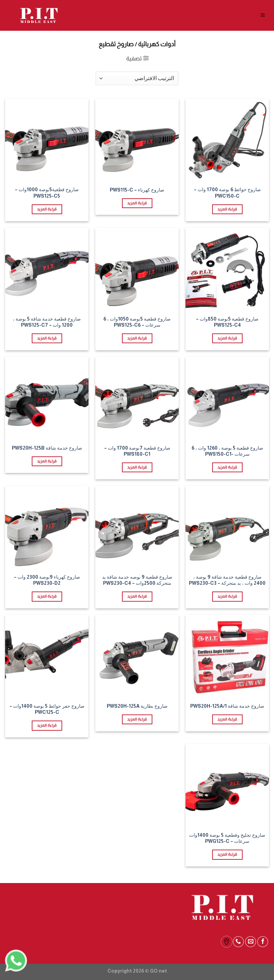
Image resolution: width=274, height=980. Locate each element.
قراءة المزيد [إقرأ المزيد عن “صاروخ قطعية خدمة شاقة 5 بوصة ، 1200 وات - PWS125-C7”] (47, 338)
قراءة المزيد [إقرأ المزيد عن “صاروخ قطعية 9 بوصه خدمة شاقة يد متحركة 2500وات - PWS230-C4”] (137, 596)
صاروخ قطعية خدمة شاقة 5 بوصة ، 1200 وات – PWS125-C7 (47, 322)
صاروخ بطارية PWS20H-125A (137, 706)
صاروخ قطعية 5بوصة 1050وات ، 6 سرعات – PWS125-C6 (137, 322)
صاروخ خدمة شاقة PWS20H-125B (47, 448)
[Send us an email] (251, 942)
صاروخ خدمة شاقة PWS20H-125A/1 (227, 706)
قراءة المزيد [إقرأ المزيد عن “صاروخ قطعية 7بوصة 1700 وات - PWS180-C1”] (137, 467)
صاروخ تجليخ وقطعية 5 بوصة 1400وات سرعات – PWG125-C (227, 838)
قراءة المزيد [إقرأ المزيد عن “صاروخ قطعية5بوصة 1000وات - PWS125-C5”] (47, 209)
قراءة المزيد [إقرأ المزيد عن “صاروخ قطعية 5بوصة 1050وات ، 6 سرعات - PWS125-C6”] (137, 338)
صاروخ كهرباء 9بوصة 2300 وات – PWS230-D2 (47, 580)
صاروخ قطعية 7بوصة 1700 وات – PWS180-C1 (137, 451)
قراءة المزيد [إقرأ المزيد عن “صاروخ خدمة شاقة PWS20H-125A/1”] (227, 719)
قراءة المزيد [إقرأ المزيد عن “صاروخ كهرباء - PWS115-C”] (137, 203)
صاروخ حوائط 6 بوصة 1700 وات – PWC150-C (227, 193)
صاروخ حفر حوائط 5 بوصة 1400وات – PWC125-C (47, 709)
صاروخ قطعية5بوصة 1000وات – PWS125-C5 (47, 193)
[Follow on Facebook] (263, 942)
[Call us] (238, 942)
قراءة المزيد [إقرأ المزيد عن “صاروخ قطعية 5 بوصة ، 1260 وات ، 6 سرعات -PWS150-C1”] (227, 467)
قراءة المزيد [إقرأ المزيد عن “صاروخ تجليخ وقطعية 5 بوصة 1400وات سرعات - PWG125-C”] (227, 854)
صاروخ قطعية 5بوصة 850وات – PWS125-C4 (227, 322)
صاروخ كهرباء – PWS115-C (137, 190)
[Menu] (263, 15)
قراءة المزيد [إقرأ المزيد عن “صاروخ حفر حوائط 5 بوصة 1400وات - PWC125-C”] (47, 725)
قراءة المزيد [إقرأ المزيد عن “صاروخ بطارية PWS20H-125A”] (137, 719)
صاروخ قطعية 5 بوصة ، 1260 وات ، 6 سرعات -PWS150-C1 (227, 451)
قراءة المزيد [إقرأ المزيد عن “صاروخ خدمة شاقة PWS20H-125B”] (47, 461)
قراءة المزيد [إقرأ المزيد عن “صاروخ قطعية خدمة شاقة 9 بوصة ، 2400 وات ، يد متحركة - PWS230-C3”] (227, 596)
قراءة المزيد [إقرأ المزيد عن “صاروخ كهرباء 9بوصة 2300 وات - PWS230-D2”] (47, 596)
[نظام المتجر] (137, 78)
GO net (158, 971)
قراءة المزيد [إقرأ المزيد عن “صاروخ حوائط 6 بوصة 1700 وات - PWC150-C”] (227, 209)
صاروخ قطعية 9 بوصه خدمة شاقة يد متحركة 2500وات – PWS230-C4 (137, 580)
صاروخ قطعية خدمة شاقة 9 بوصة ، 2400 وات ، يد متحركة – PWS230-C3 (227, 580)
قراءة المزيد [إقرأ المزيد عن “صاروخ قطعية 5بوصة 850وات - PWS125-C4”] (227, 338)
